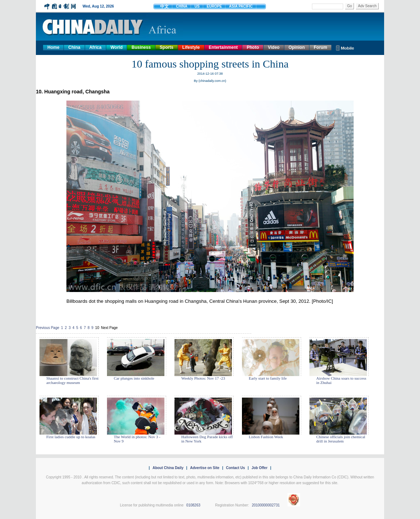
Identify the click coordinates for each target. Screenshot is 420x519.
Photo (253, 47)
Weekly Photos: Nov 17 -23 (203, 378)
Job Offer (260, 468)
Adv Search (367, 6)
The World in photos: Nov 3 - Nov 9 (137, 439)
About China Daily (168, 468)
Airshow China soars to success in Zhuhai (341, 380)
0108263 (193, 505)
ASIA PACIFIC (241, 6)
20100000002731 (266, 505)
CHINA (182, 6)
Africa (95, 47)
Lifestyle (191, 47)
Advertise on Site (205, 468)
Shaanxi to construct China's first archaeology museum (73, 380)
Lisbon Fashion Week (266, 437)
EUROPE (214, 6)
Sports (167, 47)
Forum (320, 47)
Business (141, 47)
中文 (164, 6)
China (74, 47)
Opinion (297, 47)
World (117, 47)
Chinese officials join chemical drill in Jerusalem (341, 439)
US (197, 6)
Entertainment (223, 47)
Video (274, 47)
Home (53, 47)
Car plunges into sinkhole (134, 378)
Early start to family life (268, 378)
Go (349, 6)
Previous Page (48, 328)
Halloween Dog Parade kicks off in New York (207, 439)
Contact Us (235, 468)
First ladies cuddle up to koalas (71, 437)
